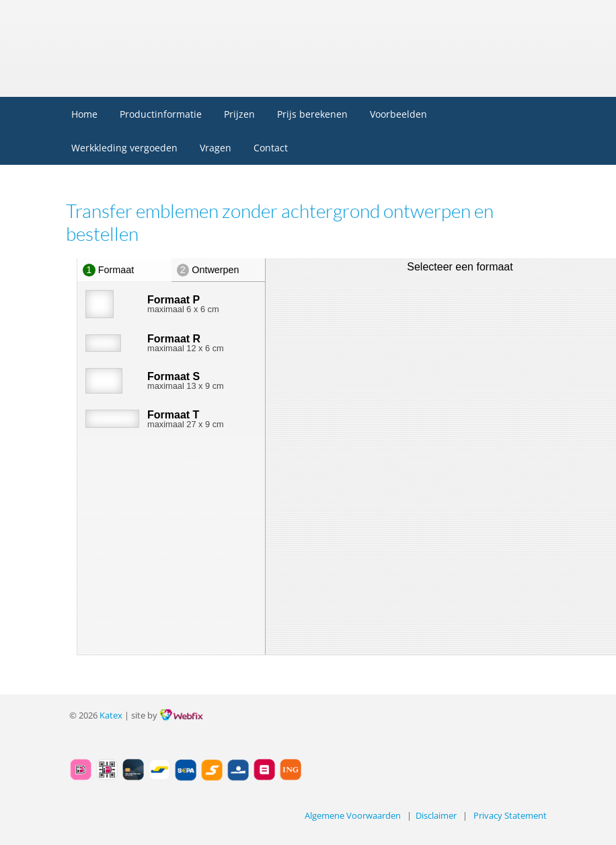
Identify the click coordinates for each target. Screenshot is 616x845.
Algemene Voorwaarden (353, 816)
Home (84, 114)
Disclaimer (436, 816)
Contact (271, 148)
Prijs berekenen (312, 114)
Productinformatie (161, 114)
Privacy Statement (510, 816)
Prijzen (239, 114)
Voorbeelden (398, 114)
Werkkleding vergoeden (124, 148)
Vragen (216, 148)
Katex (111, 715)
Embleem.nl (161, 26)
